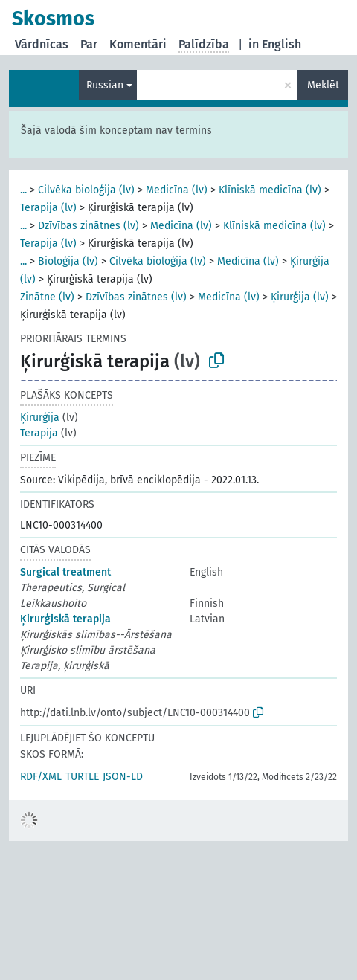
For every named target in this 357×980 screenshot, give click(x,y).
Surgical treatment (65, 572)
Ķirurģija (40, 418)
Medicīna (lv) (177, 190)
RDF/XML (41, 777)
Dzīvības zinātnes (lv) (89, 226)
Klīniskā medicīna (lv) (270, 190)
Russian (105, 85)
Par (89, 44)
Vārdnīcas (42, 44)
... (23, 190)
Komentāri (138, 44)
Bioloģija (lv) (68, 261)
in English (275, 44)
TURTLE (82, 777)
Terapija (39, 433)
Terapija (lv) (48, 208)
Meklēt (323, 85)
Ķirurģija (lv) (300, 297)
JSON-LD (123, 777)
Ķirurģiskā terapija (65, 619)
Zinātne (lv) (47, 297)
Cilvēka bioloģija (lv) (86, 190)
